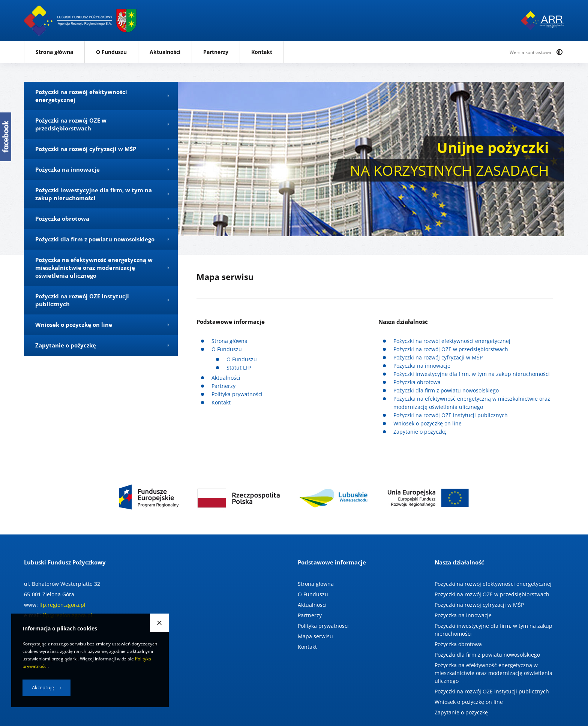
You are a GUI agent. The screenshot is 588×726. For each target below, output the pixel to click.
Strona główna (54, 52)
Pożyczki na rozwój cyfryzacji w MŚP (438, 357)
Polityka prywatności (237, 394)
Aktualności (165, 52)
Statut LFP (239, 367)
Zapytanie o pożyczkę (420, 432)
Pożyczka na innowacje (422, 366)
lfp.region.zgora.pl (62, 605)
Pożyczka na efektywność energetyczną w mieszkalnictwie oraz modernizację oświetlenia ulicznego (493, 673)
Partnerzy (216, 52)
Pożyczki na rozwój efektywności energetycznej (452, 341)
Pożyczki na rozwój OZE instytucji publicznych (451, 415)
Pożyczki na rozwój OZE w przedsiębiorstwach (451, 349)
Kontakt (262, 52)
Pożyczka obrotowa (417, 382)
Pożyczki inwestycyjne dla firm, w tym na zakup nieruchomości (472, 374)
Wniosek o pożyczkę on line (427, 423)
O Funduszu (111, 52)
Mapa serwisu (315, 636)
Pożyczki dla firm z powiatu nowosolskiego (446, 390)
